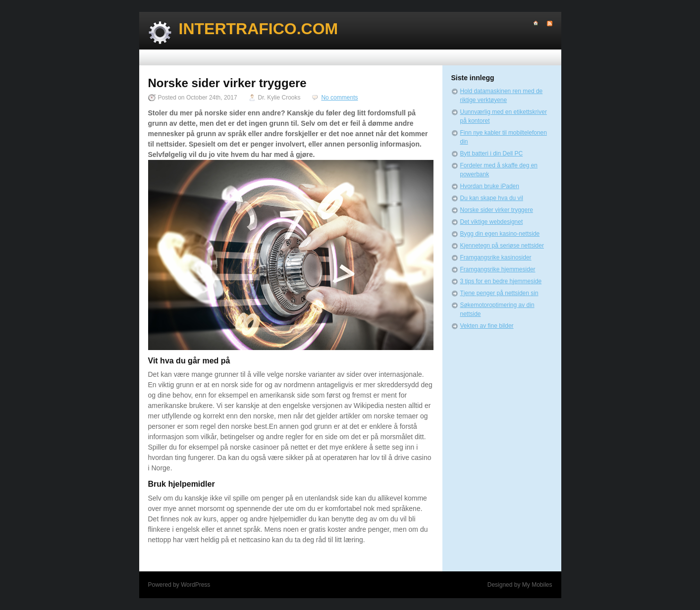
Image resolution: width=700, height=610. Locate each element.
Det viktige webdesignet (492, 222)
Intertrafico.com (259, 29)
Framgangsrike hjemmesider (498, 269)
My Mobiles (537, 585)
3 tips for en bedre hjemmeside (501, 281)
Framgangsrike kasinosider (496, 257)
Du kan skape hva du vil (492, 198)
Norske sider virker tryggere (497, 210)
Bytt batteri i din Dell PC (492, 153)
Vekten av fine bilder (487, 326)
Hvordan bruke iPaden (490, 186)
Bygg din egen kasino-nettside (500, 234)
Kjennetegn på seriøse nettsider (502, 246)
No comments (339, 98)
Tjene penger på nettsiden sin (499, 293)
